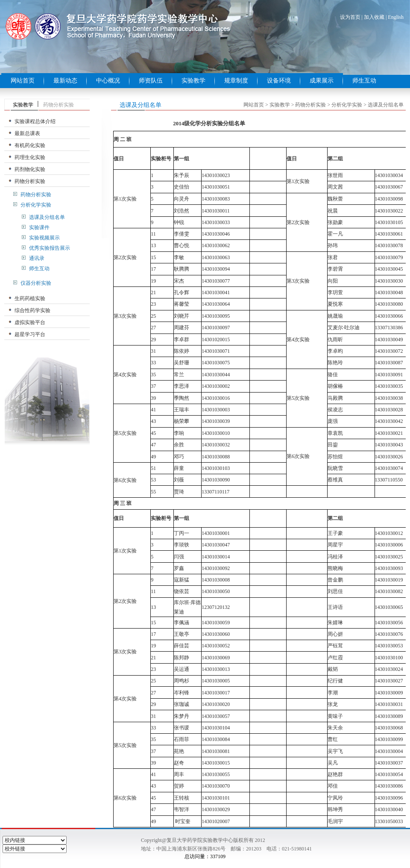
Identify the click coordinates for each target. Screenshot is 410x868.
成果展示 (322, 81)
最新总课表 (27, 133)
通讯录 (37, 258)
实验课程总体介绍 (35, 121)
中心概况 (108, 81)
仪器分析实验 (36, 283)
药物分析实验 (30, 181)
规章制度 (236, 81)
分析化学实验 (36, 205)
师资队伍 (151, 81)
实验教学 (193, 81)
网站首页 (23, 81)
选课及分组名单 (47, 217)
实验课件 (39, 227)
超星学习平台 (30, 334)
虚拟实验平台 (30, 322)
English (396, 17)
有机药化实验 (30, 145)
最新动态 (65, 81)
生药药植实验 (30, 298)
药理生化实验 (30, 157)
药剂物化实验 (30, 169)
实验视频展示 (44, 238)
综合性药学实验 (32, 310)
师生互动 (364, 81)
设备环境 (279, 81)
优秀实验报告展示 (50, 248)
